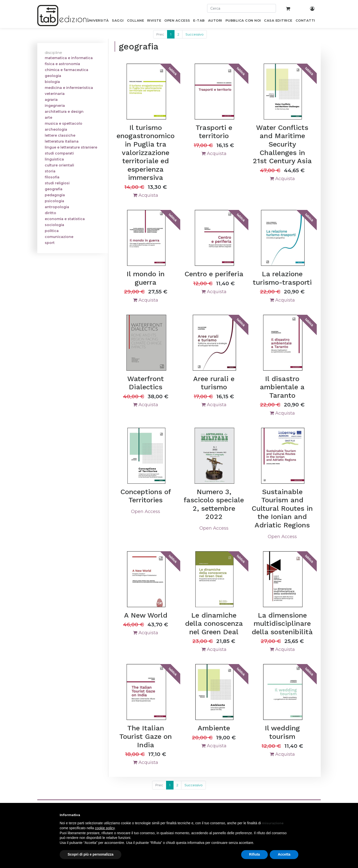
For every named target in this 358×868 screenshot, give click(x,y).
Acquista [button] (146, 195)
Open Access (146, 512)
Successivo (195, 34)
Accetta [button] (284, 854)
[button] (296, 815)
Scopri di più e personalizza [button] (90, 854)
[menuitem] (98, 21)
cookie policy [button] (105, 828)
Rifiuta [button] (255, 854)
